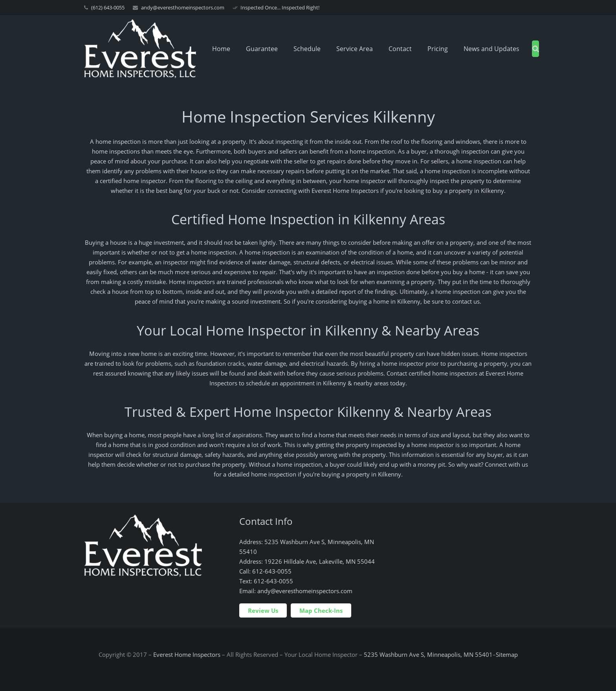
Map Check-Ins (321, 610)
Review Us (263, 610)
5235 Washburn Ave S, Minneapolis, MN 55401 (428, 654)
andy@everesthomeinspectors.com (183, 7)
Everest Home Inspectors (187, 654)
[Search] (536, 49)
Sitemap (507, 654)
